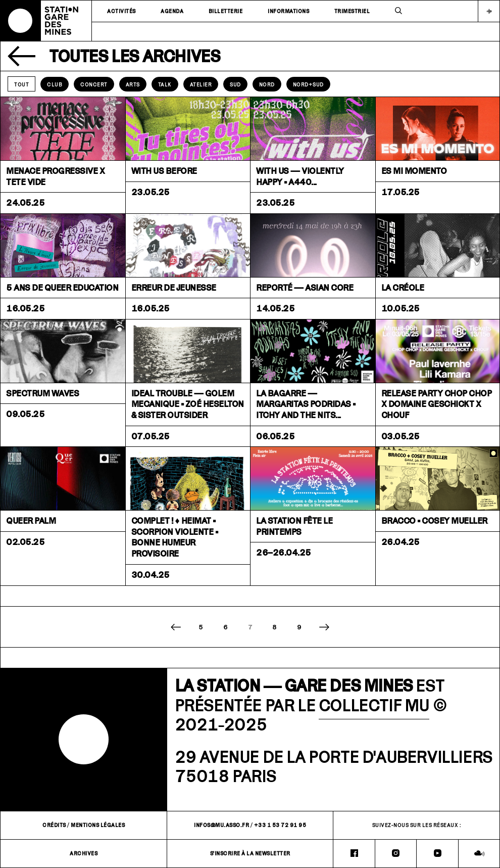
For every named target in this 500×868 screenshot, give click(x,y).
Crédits (54, 825)
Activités (121, 11)
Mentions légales (98, 825)
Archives (84, 853)
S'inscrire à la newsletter (250, 853)
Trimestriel (352, 11)
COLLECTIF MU (374, 705)
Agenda (172, 11)
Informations (288, 11)
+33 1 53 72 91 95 (280, 825)
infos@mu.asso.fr (221, 825)
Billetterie (226, 11)
